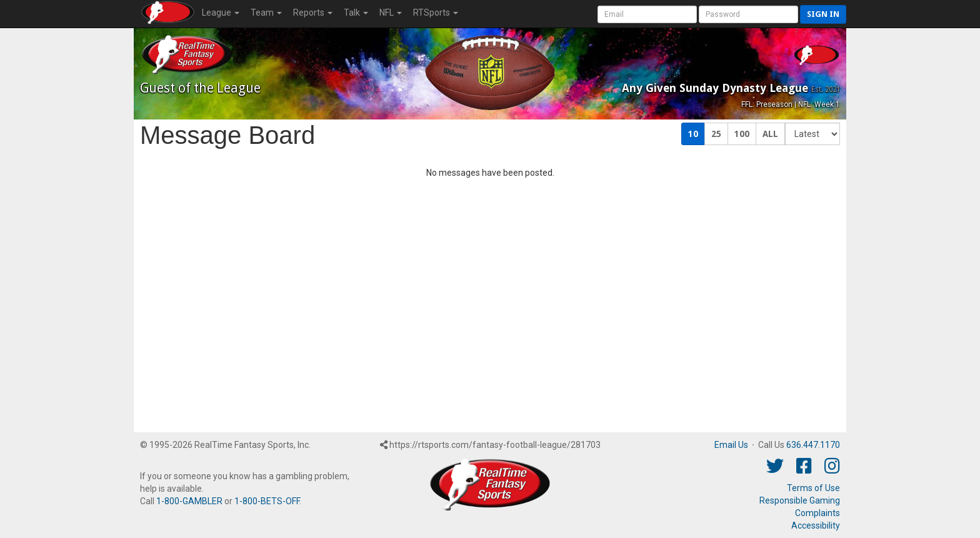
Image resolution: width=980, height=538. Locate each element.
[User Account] (647, 14)
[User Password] (748, 14)
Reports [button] (313, 13)
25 (716, 134)
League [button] (221, 13)
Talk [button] (356, 13)
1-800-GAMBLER (189, 501)
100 (742, 134)
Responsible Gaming (800, 500)
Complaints (817, 513)
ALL (770, 134)
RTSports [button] (436, 13)
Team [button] (266, 13)
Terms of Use (813, 488)
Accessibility (816, 525)
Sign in (823, 14)
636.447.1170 (813, 445)
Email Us (731, 445)
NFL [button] (391, 13)
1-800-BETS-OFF (267, 501)
